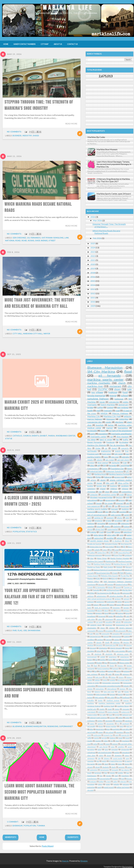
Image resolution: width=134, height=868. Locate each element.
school (125, 396)
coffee (100, 407)
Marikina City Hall (112, 416)
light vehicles (100, 697)
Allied (127, 541)
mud (110, 715)
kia (104, 506)
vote (122, 535)
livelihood (126, 697)
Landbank (128, 555)
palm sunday (116, 515)
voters (100, 784)
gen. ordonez (92, 674)
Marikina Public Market (102, 564)
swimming (94, 770)
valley (115, 782)
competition (127, 492)
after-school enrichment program (100, 599)
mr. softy (103, 715)
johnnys (97, 692)
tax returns (125, 770)
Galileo (92, 553)
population (103, 434)
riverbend (126, 741)
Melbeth (119, 567)
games (119, 671)
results (90, 741)
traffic (126, 439)
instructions (100, 689)
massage (114, 509)
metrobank (91, 712)
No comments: (15, 132)
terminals (98, 773)
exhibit (103, 657)
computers (116, 634)
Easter (105, 469)
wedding (110, 538)
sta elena (91, 439)
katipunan (119, 399)
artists (120, 602)
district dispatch (116, 648)
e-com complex (119, 651)
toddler (120, 773)
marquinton (123, 428)
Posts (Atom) (48, 846)
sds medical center (105, 753)
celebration (128, 622)
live (118, 697)
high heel (99, 677)
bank (89, 608)
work (99, 787)
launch (120, 695)
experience (113, 657)
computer (94, 495)
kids (110, 506)
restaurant (115, 386)
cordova (100, 640)
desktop (90, 645)
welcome (126, 784)
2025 (93, 243)
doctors (119, 497)
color (97, 634)
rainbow (91, 524)
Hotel (129, 469)
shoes (36, 136)
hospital (112, 680)
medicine (125, 509)
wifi (99, 466)
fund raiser (106, 454)
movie (100, 512)
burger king (101, 486)
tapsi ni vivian (106, 439)
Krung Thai (118, 555)
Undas (98, 448)
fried (123, 669)
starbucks (116, 463)
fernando (91, 663)
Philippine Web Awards (109, 576)
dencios (126, 642)
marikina (91, 703)
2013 (93, 289)
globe (103, 674)
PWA (122, 573)
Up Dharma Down (113, 590)
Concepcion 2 (93, 469)
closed (114, 448)
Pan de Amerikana (117, 445)
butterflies (120, 616)
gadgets (111, 671)
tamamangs (105, 770)
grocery (122, 500)
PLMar (98, 477)
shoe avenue (103, 463)
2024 (93, 248)
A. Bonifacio (117, 541)
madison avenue (113, 700)
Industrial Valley (96, 471)
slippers (107, 758)
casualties (109, 622)
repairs (90, 460)
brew (128, 613)
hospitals (100, 425)
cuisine (117, 640)
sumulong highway (98, 399)
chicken (112, 628)
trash (101, 532)
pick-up (129, 726)
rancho (96, 738)
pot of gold (91, 732)
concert (106, 637)
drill (127, 497)
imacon (65, 861)
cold (91, 634)
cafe (128, 616)
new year (115, 457)
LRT (128, 471)
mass (106, 457)
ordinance (91, 721)
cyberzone (126, 640)
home (105, 680)
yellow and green (123, 787)
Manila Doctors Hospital (120, 558)
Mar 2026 (97, 220)
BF (124, 547)
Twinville (96, 590)
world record (109, 787)
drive (99, 651)
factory (90, 660)
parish (5, 436)
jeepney (122, 689)
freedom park (93, 454)
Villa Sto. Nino (127, 590)
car (106, 448)
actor (129, 477)
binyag (118, 611)
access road (119, 477)
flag (89, 666)
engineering (106, 451)
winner (120, 538)
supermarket (20, 726)
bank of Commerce (102, 608)
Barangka (113, 466)
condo (108, 422)
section (117, 753)
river (117, 741)
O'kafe (115, 573)
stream (90, 767)
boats (113, 613)
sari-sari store (123, 460)
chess (103, 628)
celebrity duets (96, 625)
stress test (100, 529)
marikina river (95, 386)
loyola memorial (96, 396)
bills (112, 611)
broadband (91, 616)
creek (122, 495)
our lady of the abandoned (120, 431)
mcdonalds (92, 431)
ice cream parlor (123, 680)
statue (127, 526)
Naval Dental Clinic (103, 573)
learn (127, 695)
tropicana (93, 782)
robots (99, 460)
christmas (91, 492)
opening (123, 512)
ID (110, 553)
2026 (93, 217)
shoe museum (123, 436)
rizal (89, 744)
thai (106, 773)
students (106, 767)
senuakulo (126, 753)
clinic (130, 631)
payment (110, 518)
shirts (101, 755)
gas (101, 500)
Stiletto (110, 587)
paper (92, 724)
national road (127, 715)
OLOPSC (103, 389)
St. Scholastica (100, 587)
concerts (125, 448)
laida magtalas (101, 695)
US (103, 590)
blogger (90, 613)
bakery (96, 605)
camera (119, 619)
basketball (91, 611)
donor (127, 648)
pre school (110, 732)
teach (89, 773)
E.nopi (116, 550)
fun (95, 671)
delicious (116, 642)
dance (129, 495)
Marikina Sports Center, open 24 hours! (114, 194)
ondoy (126, 402)
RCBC (98, 579)
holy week (118, 454)
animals (126, 599)
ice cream (109, 503)
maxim (102, 709)
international (112, 689)
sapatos (91, 526)
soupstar (91, 761)
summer (121, 767)
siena (127, 755)
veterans (123, 782)
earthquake (92, 451)
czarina (90, 642)
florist (112, 666)
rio (112, 741)
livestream (125, 506)
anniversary (123, 405)
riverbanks (92, 405)
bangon (127, 605)
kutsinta (90, 695)
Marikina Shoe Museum (107, 149)
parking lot (99, 518)
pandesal (128, 721)
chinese (125, 489)
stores (127, 764)
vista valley (112, 535)
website (116, 784)
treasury (115, 779)
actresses (126, 593)
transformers (92, 779)
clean (107, 492)
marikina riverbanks (99, 383)
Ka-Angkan (124, 442)
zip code (90, 790)
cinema (101, 631)
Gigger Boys (102, 553)
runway (115, 744)
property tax (108, 735)
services (91, 463)
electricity (109, 654)
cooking (127, 637)
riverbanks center (19, 436)
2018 (93, 273)
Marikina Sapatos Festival (119, 474)
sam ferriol (103, 747)
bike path (110, 483)
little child (111, 697)
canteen (90, 622)
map (127, 454)
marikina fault (109, 706)
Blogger (84, 861)
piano (121, 726)
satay (99, 750)
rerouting (101, 524)
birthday (126, 611)
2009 (93, 306)
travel (109, 532)
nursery (113, 718)
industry (27, 136)
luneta (100, 700)
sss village (97, 392)
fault (117, 660)
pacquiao (119, 721)
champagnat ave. (122, 625)
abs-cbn (117, 593)
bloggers (99, 613)
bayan (102, 402)
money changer (113, 712)
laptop (111, 425)
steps (113, 764)
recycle (104, 738)
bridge (90, 407)
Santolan (110, 584)
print (89, 735)
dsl (110, 651)
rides (106, 741)
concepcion (114, 402)
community (105, 634)
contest (110, 407)
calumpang (109, 619)
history (121, 677)
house (99, 503)
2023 (93, 252)
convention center (109, 495)
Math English (108, 567)
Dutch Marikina (108, 405)
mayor (113, 396)
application (111, 602)
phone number (111, 726)
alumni (103, 480)
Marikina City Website (97, 445)
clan (100, 492)
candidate (125, 486)
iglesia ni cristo (93, 683)
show (99, 526)
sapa (113, 747)
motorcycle (125, 712)
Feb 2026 (97, 238)
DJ (111, 550)
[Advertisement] (109, 104)
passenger (110, 724)
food (125, 392)
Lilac (92, 558)
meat (110, 709)
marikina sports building (97, 509)
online (120, 718)
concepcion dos (94, 422)
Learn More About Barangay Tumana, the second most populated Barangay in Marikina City (114, 164)
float (95, 666)
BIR (104, 466)
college (115, 492)
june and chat (109, 692)
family (110, 660)
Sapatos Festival (122, 584)
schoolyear (91, 753)
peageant (126, 724)
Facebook (110, 442)
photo (120, 518)
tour (128, 773)
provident (119, 521)
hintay (113, 677)
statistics (117, 526)
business (17, 136)
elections (119, 422)
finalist (99, 663)
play (108, 729)
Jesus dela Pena (124, 553)
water (108, 784)
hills (107, 677)
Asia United (109, 547)
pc (118, 724)
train (125, 463)
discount (93, 648)
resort (127, 738)
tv (131, 463)
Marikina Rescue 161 (122, 564)
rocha (95, 744)
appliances (100, 602)
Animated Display (111, 544)
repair (120, 738)
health (90, 410)
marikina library (123, 706)
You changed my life (104, 593)
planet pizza (100, 729)
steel (106, 764)
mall (98, 410)
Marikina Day (111, 561)
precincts (99, 521)
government (111, 500)
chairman (109, 625)
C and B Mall (124, 466)
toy (101, 776)
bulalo (111, 616)
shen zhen (91, 755)
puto (117, 735)
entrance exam (123, 654)
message (126, 709)
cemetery (91, 489)
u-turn (108, 782)
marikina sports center (105, 379)
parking (100, 724)
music (103, 431)
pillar (91, 729)
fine (106, 663)
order (127, 718)
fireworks (113, 663)
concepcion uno (95, 637)
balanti (104, 605)
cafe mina (91, 619)
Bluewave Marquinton (105, 367)
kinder (127, 692)
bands (119, 605)
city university (121, 631)
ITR (114, 553)
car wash (99, 622)
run (111, 436)
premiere (120, 732)
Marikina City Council (95, 561)
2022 (93, 256)
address (90, 596)
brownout (102, 616)
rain (128, 521)
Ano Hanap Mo (126, 544)
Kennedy (108, 555)
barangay (116, 608)
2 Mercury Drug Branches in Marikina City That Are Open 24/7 (113, 180)
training (93, 532)
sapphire (121, 747)
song (127, 758)
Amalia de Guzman (95, 544)
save (106, 750)
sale (129, 389)
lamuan (112, 695)
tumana (117, 532)
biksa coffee (123, 483)
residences (113, 524)
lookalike (91, 700)
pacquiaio (109, 721)
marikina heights (94, 457)
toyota (109, 776)
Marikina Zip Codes (96, 137)
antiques (91, 602)
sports (104, 761)
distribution (103, 648)
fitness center (124, 663)
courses (109, 640)
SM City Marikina (101, 371)
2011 (93, 298)
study (114, 767)
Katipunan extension (95, 555)
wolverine (91, 787)
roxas (108, 744)
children (114, 489)
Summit (118, 587)
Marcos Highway (120, 413)
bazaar (99, 483)
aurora (127, 602)
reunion (98, 741)
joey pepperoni (94, 506)
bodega (120, 613)
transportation (105, 779)
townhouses (92, 776)
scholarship (125, 750)
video (92, 466)
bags (89, 605)
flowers (120, 666)
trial (122, 779)
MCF (89, 474)
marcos (126, 700)
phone (101, 726)
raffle (89, 738)
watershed (99, 538)
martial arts (92, 709)
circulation (109, 631)
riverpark (108, 410)
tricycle (129, 779)
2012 (93, 293)
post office (126, 729)
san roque (110, 460)
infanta (90, 689)
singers (107, 526)
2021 (93, 260)
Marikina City (94, 416)
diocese (129, 645)
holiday (97, 680)
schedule (114, 750)
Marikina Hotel (100, 474)
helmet (90, 677)
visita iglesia (99, 535)
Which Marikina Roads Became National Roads (106, 232)
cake (100, 619)
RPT (121, 579)
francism (115, 669)
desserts (99, 645)
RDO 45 (106, 579)
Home (42, 837)
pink (127, 518)
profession (97, 735)
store (120, 764)
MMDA (104, 413)
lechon (90, 697)
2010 (93, 302)
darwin (99, 642)
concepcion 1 (127, 634)
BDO (118, 547)
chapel (103, 489)
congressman (116, 637)
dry (105, 651)
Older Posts (73, 837)
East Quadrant (126, 550)
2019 (93, 268)
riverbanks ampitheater (121, 434)
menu (117, 709)
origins (100, 721)
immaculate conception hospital (109, 686)
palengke (125, 457)
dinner (121, 645)
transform (125, 776)
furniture (102, 671)
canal (127, 619)
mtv (107, 512)
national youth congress (98, 718)
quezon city (125, 735)
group (117, 674)
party (93, 434)
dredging (91, 651)
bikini (106, 611)
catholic (118, 622)
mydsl (117, 715)
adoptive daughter (116, 596)
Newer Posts (11, 837)
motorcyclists (92, 715)
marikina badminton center (109, 703)
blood (106, 613)
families (103, 660)
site (99, 758)
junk (119, 692)
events (118, 451)
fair (96, 660)
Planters (90, 579)
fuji (91, 671)
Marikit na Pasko (94, 567)
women (129, 538)
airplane (118, 599)
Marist (90, 477)
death (107, 642)
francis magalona (103, 669)
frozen (129, 669)
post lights (116, 729)
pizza (89, 521)
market (110, 428)
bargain (126, 608)
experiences (125, 657)
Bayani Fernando (95, 442)
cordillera (91, 640)
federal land (125, 660)
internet (120, 503)
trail (116, 776)
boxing (90, 486)
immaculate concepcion (111, 683)
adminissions (101, 596)
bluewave (111, 419)
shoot (109, 755)
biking (99, 611)
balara (112, 605)
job (128, 503)
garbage (126, 671)
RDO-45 (114, 579)
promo (109, 521)
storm (90, 529)
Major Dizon (102, 558)
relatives (112, 738)
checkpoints (92, 628)
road (118, 410)
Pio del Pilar (125, 576)
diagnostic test (110, 645)
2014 (93, 285)
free (127, 451)
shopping (118, 755)
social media (118, 758)
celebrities (124, 419)
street (6, 241)
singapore (91, 758)
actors (93, 480)
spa (98, 761)
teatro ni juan (126, 529)
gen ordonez (123, 407)
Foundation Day (117, 469)
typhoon (113, 392)
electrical (98, 654)
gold (110, 674)
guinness (126, 674)
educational (92, 500)
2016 (93, 277)
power (100, 732)
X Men (92, 593)
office (114, 512)
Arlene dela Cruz (96, 547)
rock (101, 744)
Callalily (97, 550)
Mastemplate (127, 867)
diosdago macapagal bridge (101, 497)
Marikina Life (68, 8)
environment (92, 657)
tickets (112, 773)
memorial (91, 512)
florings (103, 666)
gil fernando (110, 375)
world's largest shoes (99, 541)
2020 (93, 264)
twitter (101, 782)
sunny (129, 767)
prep (128, 732)
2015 (93, 281)
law (20, 238)
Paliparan (108, 477)
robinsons (7, 726)
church (122, 383)
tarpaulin (115, 770)
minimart (101, 712)
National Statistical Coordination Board (108, 570)
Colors (105, 550)
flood (128, 371)
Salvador (101, 584)
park (89, 518)
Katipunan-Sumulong (114, 471)
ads (128, 596)
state (100, 764)
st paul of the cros (115, 761)
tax (117, 439)
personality (91, 726)
